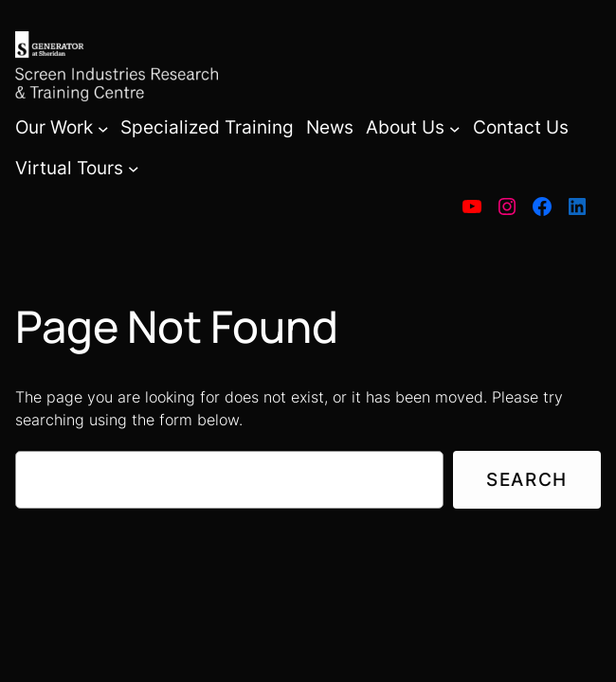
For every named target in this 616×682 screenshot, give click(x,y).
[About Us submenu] (455, 128)
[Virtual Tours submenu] (134, 169)
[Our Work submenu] (103, 128)
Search (527, 479)
